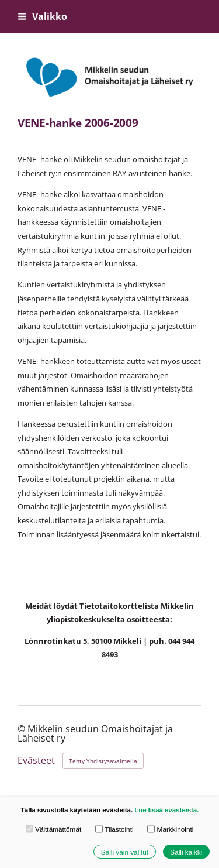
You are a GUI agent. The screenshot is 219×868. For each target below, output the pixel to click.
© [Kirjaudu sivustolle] (22, 729)
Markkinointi (170, 828)
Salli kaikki (186, 851)
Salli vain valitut (125, 851)
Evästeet (36, 761)
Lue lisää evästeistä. (166, 810)
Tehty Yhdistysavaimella (103, 761)
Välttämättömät (54, 828)
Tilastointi (114, 828)
